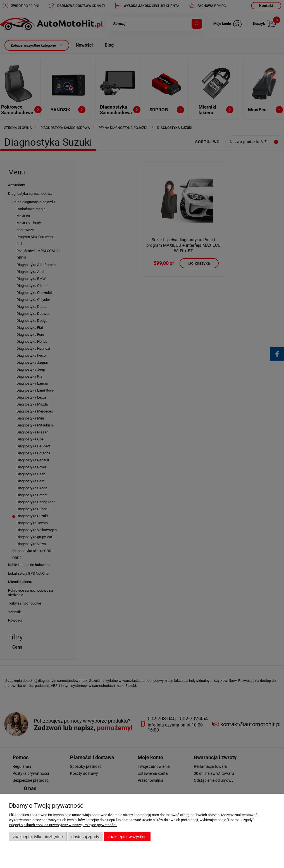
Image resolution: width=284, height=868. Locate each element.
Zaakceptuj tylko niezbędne (38, 837)
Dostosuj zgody (85, 837)
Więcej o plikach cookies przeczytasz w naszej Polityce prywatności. (63, 825)
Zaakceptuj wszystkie (127, 837)
